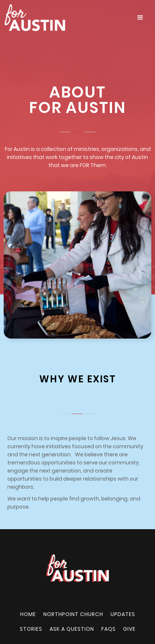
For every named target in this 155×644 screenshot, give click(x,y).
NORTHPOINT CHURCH (73, 614)
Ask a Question (72, 629)
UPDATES (123, 614)
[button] (140, 18)
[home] (65, 18)
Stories (31, 629)
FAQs (109, 629)
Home (28, 614)
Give (129, 629)
